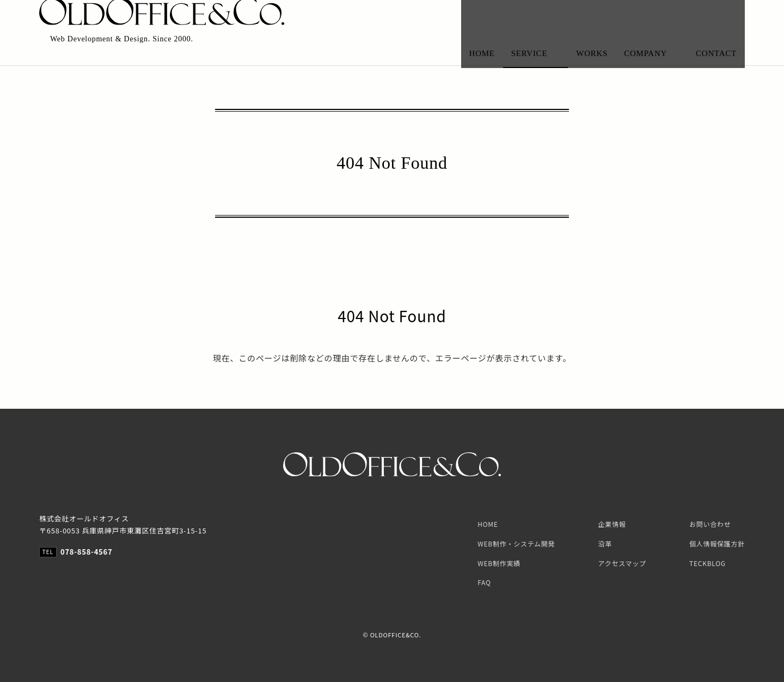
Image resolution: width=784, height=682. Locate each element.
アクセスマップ (622, 563)
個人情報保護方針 (717, 543)
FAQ (484, 582)
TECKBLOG (708, 563)
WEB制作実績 (499, 563)
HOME (488, 524)
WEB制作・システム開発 (516, 543)
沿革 (605, 543)
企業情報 (612, 524)
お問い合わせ (710, 524)
